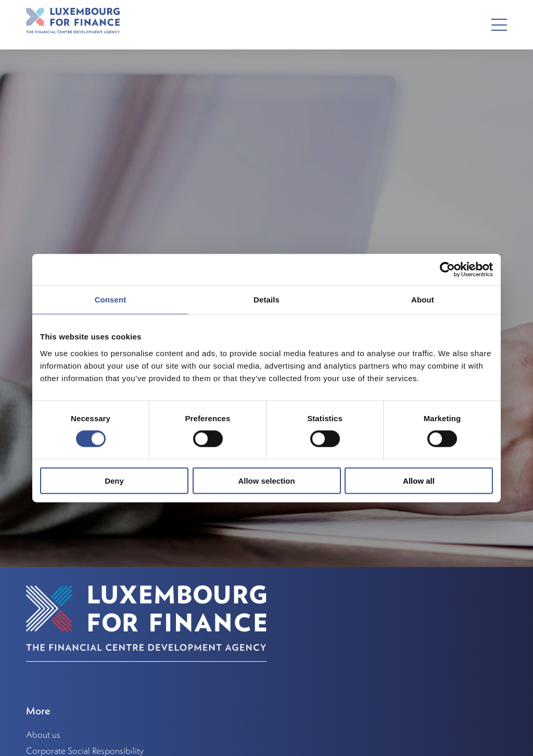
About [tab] (423, 300)
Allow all (419, 480)
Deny (114, 480)
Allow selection (266, 480)
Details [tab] (266, 300)
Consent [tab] (111, 300)
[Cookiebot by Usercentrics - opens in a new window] (447, 270)
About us (43, 735)
